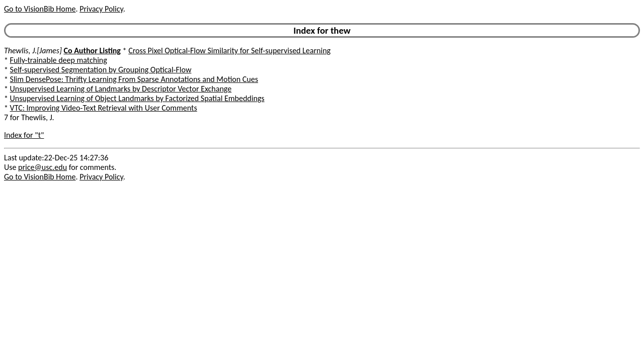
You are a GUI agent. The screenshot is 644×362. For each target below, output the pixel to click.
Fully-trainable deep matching (59, 60)
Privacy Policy (101, 9)
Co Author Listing (92, 51)
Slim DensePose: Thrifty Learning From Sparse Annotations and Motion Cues (134, 79)
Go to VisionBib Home (40, 9)
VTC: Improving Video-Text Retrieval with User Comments (104, 108)
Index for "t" (24, 135)
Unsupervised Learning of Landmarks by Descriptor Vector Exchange (121, 89)
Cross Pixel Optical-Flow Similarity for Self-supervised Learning (229, 51)
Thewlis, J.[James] (33, 51)
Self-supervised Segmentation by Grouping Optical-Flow (101, 70)
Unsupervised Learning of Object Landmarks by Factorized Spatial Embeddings (137, 98)
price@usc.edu (43, 167)
